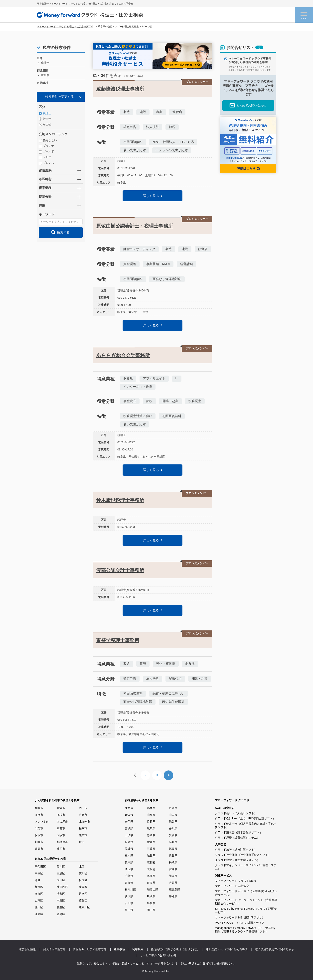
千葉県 (129, 876)
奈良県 (151, 883)
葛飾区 (83, 900)
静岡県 (151, 835)
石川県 (129, 903)
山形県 (129, 835)
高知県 (173, 842)
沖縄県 (173, 896)
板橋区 (83, 880)
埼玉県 (129, 869)
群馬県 (129, 862)
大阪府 (151, 869)
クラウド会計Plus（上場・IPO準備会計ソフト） (245, 818)
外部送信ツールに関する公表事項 (227, 949)
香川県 (173, 828)
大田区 (61, 880)
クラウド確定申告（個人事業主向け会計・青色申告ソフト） (246, 825)
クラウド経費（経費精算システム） (237, 838)
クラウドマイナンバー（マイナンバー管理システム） (246, 867)
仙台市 (39, 815)
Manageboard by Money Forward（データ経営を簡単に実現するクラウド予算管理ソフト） (245, 930)
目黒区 (61, 873)
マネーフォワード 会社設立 (232, 886)
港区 (38, 880)
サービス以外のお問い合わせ (158, 955)
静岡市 (39, 849)
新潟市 (61, 808)
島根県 (151, 903)
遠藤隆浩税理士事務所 (120, 89)
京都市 (61, 828)
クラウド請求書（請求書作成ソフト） (239, 832)
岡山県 (151, 910)
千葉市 (39, 828)
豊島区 (61, 914)
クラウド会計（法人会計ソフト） (236, 813)
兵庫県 (151, 876)
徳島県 (173, 822)
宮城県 (129, 828)
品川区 (61, 867)
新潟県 (129, 896)
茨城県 (129, 849)
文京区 (39, 894)
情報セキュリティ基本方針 (90, 949)
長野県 (151, 822)
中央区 (39, 873)
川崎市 (39, 842)
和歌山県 (153, 890)
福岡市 (83, 828)
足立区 (83, 894)
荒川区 (83, 873)
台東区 (39, 900)
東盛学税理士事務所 (118, 640)
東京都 (129, 883)
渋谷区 (61, 894)
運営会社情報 (27, 949)
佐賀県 (173, 856)
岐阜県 (151, 828)
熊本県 (173, 876)
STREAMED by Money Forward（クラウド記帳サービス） (246, 910)
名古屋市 (62, 822)
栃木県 (129, 856)
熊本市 (83, 835)
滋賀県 (151, 856)
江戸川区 (84, 907)
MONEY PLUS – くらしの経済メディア (240, 923)
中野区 (61, 900)
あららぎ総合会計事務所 (123, 355)
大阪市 (61, 835)
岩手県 (129, 822)
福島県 (129, 842)
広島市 (83, 815)
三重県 (151, 849)
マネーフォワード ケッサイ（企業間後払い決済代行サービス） (246, 893)
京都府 (151, 862)
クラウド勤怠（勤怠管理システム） (237, 860)
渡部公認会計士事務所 (120, 570)
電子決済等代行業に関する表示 (274, 949)
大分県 (173, 883)
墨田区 (39, 907)
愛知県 (151, 842)
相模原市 (62, 842)
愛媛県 (173, 835)
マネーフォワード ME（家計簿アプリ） (240, 917)
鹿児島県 (174, 890)
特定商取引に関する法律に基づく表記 (174, 949)
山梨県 (151, 815)
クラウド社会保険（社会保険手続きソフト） (243, 855)
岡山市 (83, 808)
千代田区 (40, 867)
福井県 (151, 808)
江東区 (39, 914)
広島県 (173, 808)
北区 (82, 867)
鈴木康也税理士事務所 (120, 500)
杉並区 (61, 907)
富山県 (129, 910)
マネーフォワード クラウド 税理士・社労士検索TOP (65, 27)
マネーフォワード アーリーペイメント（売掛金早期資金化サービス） (246, 902)
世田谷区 (62, 887)
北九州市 (84, 822)
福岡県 (173, 849)
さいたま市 (42, 822)
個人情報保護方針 (54, 949)
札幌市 (39, 808)
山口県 (173, 815)
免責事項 (119, 949)
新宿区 (39, 887)
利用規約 (138, 949)
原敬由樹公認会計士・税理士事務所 (135, 226)
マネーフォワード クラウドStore (235, 881)
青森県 (129, 815)
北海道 (129, 808)
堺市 (82, 842)
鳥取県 (151, 896)
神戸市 (61, 849)
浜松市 (61, 815)
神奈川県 (130, 890)
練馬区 (83, 887)
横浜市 (39, 835)
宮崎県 (173, 869)
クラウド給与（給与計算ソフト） (236, 850)
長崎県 (173, 862)
